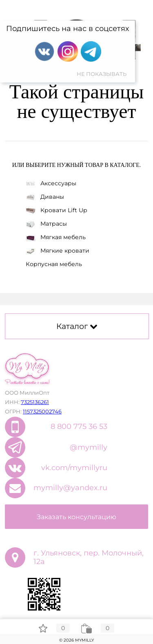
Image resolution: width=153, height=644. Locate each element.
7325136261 (35, 402)
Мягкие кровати (58, 251)
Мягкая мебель (56, 237)
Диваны (45, 197)
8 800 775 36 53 (79, 426)
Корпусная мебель (54, 264)
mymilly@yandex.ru (70, 488)
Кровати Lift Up (56, 211)
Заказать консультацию (76, 517)
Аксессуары (51, 183)
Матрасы (46, 224)
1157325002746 (42, 411)
